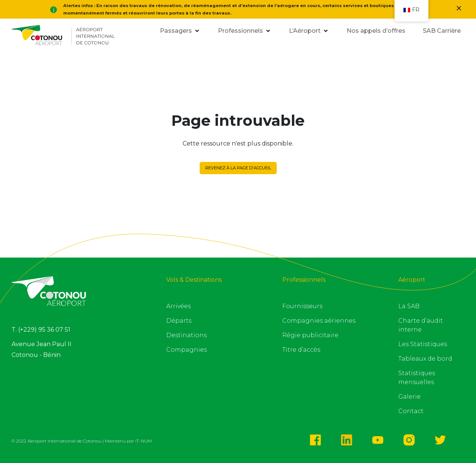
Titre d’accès (301, 350)
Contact (411, 411)
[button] (175, 31)
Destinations (186, 335)
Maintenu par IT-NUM (128, 441)
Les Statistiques (423, 344)
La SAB (409, 306)
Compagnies (186, 350)
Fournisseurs (302, 306)
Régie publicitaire (310, 335)
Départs (179, 321)
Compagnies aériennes (319, 321)
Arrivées (178, 306)
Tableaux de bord (425, 359)
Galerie (409, 397)
